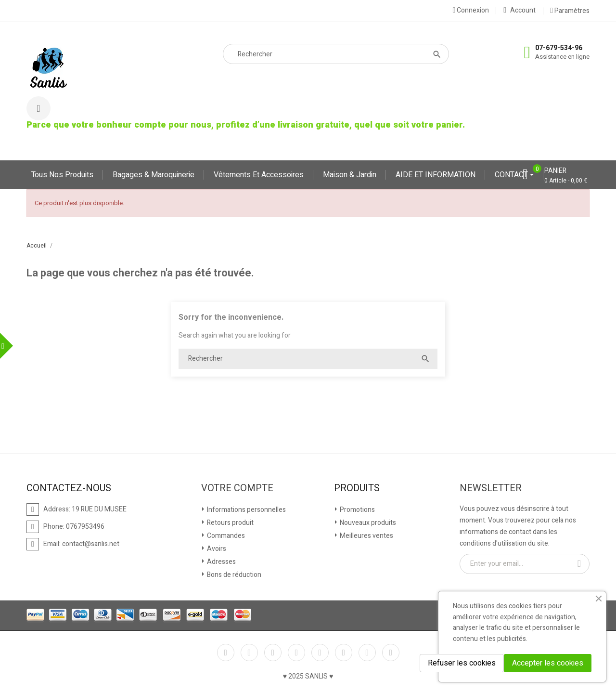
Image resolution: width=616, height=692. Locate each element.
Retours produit (230, 523)
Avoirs (216, 549)
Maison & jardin (350, 175)
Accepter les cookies (548, 663)
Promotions (357, 510)
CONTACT (512, 175)
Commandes (225, 536)
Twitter (249, 653)
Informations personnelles (246, 510)
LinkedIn (391, 653)
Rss (273, 653)
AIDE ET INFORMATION (436, 175)
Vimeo (344, 653)
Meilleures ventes (366, 536)
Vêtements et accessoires (259, 175)
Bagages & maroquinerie (154, 175)
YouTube (296, 653)
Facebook (226, 653)
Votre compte (237, 488)
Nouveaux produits (367, 523)
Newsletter (491, 488)
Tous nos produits (62, 175)
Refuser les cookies (462, 663)
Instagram (367, 653)
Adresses (221, 562)
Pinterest (320, 653)
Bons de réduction (233, 575)
